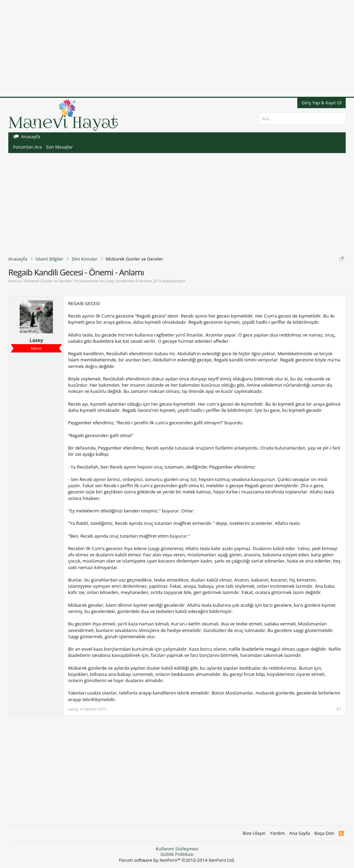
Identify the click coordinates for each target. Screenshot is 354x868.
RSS (341, 833)
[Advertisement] (177, 48)
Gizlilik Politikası (177, 854)
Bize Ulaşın (254, 833)
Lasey (110, 281)
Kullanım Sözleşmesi (177, 849)
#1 (339, 709)
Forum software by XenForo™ (177, 860)
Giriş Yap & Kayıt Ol (322, 103)
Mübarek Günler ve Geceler (48, 281)
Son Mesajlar (59, 147)
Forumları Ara (27, 147)
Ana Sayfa (300, 833)
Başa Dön (324, 833)
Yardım (277, 833)
